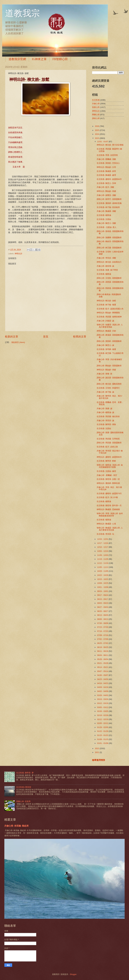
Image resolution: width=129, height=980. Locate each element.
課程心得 (96, 118)
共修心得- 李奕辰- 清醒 (106, 258)
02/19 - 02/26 (103, 715)
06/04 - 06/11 (103, 655)
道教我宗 (22, 13)
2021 (97, 752)
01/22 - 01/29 (103, 731)
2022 (97, 748)
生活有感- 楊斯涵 (104, 215)
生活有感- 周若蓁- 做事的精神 (109, 317)
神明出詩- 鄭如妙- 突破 (106, 370)
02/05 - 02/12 (103, 723)
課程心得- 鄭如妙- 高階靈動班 (109, 366)
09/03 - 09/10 (103, 603)
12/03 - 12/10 (103, 551)
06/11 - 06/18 (103, 651)
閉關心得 (96, 115)
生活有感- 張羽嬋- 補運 (106, 349)
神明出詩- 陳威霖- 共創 (106, 331)
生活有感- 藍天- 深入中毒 (107, 497)
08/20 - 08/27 (103, 611)
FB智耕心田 (60, 59)
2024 (97, 134)
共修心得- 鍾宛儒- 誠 (105, 266)
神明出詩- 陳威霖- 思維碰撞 (108, 509)
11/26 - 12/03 (103, 555)
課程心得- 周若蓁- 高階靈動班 (109, 443)
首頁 (46, 337)
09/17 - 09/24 (103, 595)
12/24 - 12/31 (103, 539)
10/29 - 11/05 (103, 571)
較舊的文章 (80, 337)
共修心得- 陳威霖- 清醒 (106, 211)
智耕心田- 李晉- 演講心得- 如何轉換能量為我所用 (110, 515)
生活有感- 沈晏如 (104, 219)
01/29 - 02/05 (103, 727)
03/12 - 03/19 (103, 703)
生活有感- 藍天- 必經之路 (107, 447)
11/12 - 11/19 (103, 563)
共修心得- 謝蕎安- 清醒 (106, 195)
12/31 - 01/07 (103, 142)
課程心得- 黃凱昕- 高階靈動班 (109, 341)
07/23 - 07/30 (103, 627)
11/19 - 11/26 (103, 559)
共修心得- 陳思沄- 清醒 (106, 223)
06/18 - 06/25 (103, 647)
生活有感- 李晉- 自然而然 (107, 155)
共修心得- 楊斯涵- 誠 (105, 412)
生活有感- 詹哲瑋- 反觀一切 (108, 479)
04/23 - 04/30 (103, 679)
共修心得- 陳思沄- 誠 (105, 345)
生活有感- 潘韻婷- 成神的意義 (109, 203)
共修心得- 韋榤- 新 (104, 374)
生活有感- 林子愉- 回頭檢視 (108, 207)
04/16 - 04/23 (103, 683)
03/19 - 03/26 (103, 699)
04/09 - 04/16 (103, 687)
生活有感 (96, 100)
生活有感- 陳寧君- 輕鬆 (106, 461)
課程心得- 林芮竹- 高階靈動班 (109, 199)
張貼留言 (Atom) (18, 342)
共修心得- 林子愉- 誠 (105, 392)
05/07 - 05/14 (103, 671)
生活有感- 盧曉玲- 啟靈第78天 (109, 493)
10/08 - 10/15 (103, 583)
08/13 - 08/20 (103, 615)
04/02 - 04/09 (103, 691)
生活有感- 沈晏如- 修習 (106, 471)
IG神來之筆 (39, 59)
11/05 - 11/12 (103, 567)
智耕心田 (96, 107)
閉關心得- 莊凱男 (23, 801)
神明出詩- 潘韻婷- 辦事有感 (108, 483)
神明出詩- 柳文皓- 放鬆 (106, 301)
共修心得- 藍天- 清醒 (105, 187)
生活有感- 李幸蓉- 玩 (105, 534)
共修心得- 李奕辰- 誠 (105, 421)
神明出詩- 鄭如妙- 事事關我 (108, 313)
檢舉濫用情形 (99, 760)
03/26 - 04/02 (103, 695)
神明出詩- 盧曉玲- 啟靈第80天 (109, 457)
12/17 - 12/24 (103, 543)
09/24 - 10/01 (103, 591)
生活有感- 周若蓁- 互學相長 (108, 439)
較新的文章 (12, 337)
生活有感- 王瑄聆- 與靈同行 (108, 388)
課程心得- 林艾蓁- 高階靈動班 (109, 248)
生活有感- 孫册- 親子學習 (107, 270)
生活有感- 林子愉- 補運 (106, 305)
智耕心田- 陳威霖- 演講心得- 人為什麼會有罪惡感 (110, 529)
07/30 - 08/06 (103, 623)
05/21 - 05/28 (103, 663)
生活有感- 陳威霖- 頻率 (106, 171)
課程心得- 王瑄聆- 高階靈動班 (109, 278)
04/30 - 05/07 (103, 675)
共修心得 (96, 104)
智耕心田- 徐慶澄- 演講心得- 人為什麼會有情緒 (110, 326)
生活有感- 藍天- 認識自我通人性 (110, 309)
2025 (97, 130)
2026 (97, 126)
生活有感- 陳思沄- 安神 (106, 183)
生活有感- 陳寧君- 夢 (25, 773)
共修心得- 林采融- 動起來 (17, 826)
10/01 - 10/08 (103, 587)
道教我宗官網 (17, 59)
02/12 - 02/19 (103, 719)
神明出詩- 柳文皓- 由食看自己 (109, 262)
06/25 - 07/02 (103, 643)
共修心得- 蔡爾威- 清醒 (106, 159)
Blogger (73, 974)
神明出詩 (18, 254)
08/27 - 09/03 (103, 607)
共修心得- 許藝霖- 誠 (105, 321)
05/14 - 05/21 (103, 667)
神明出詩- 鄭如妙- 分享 (106, 167)
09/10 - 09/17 (103, 599)
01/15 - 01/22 (103, 735)
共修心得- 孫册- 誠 (104, 408)
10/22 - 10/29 (103, 575)
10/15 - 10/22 (103, 579)
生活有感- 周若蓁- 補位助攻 (108, 416)
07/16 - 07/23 (103, 631)
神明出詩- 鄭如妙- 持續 (106, 191)
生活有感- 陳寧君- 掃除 (106, 424)
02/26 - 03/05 (103, 711)
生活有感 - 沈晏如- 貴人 (107, 227)
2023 (97, 138)
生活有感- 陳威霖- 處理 (106, 175)
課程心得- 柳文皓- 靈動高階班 (109, 384)
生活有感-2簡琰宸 (24, 787)
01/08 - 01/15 (103, 739)
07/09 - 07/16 (103, 635)
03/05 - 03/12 (103, 707)
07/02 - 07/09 (103, 639)
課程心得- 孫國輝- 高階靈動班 (109, 238)
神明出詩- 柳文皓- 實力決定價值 (110, 145)
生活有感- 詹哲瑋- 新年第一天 (109, 505)
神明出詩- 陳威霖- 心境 (106, 524)
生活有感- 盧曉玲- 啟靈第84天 (109, 179)
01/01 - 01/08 (103, 743)
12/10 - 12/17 (103, 547)
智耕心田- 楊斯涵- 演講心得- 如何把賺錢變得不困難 (110, 466)
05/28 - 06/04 (103, 659)
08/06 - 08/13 (103, 619)
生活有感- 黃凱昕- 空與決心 (108, 163)
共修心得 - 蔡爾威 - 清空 (107, 475)
